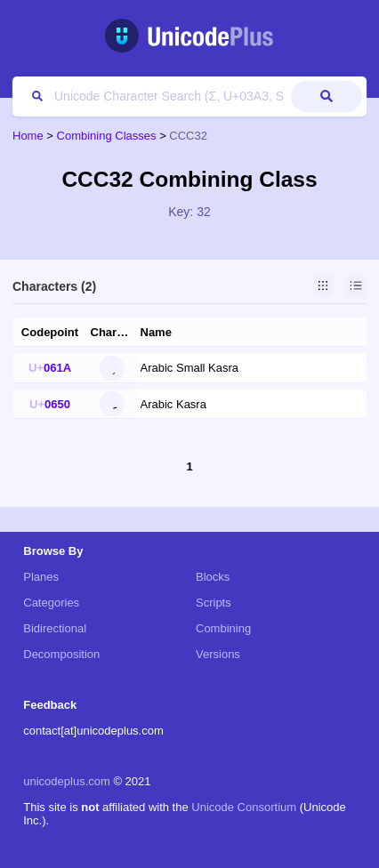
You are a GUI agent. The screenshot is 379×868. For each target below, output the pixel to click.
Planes (41, 577)
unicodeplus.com (67, 781)
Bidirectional (55, 628)
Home (28, 136)
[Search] (154, 96)
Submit (327, 96)
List (356, 286)
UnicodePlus (190, 36)
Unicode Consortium (244, 807)
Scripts (214, 603)
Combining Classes (107, 136)
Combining (223, 628)
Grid (323, 286)
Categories (51, 603)
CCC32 (188, 136)
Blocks (213, 577)
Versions (218, 654)
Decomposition (61, 654)
